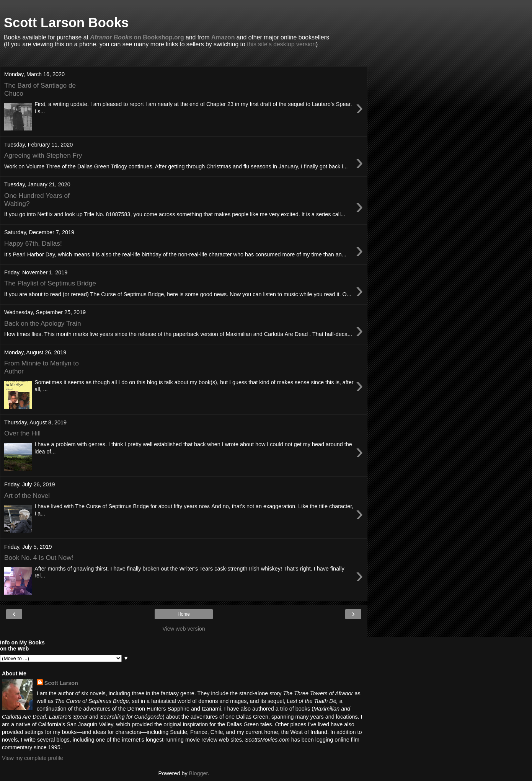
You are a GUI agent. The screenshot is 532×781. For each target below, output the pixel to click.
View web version (184, 629)
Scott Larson (61, 683)
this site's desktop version (281, 44)
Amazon (223, 37)
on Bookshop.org (137, 37)
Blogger (198, 773)
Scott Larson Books (66, 23)
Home (184, 614)
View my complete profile (33, 758)
